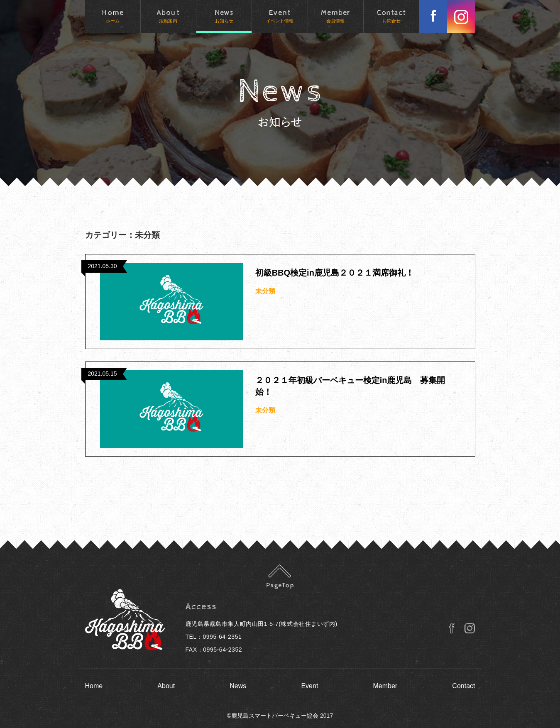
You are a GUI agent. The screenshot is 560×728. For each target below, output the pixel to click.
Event (309, 686)
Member (385, 686)
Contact (463, 686)
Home (94, 686)
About (166, 686)
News (238, 686)
